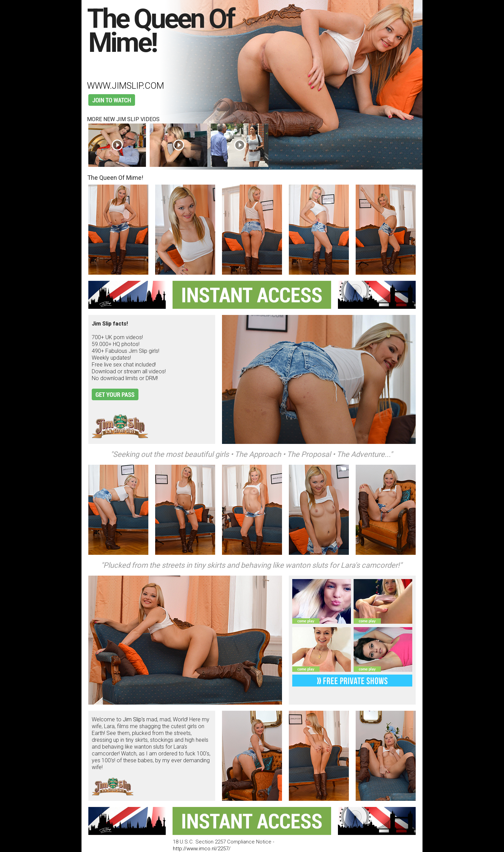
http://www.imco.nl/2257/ (202, 849)
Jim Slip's (134, 719)
